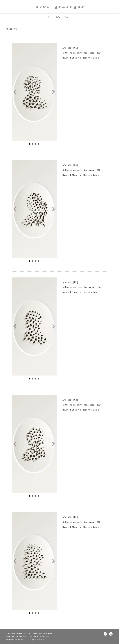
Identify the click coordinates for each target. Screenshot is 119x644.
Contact (68, 17)
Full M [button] (30, 144)
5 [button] (33, 261)
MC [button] (33, 144)
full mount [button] (30, 379)
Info (58, 17)
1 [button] (36, 261)
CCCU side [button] (39, 144)
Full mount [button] (30, 496)
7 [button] (30, 261)
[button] (15, 92)
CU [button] (36, 144)
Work (50, 17)
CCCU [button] (39, 261)
